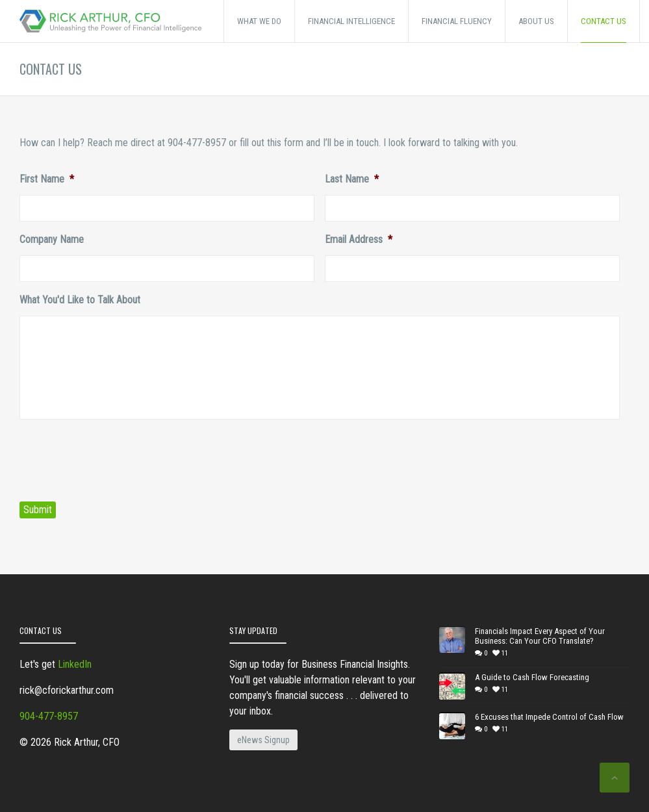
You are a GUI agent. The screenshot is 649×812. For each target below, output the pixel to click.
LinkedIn (75, 664)
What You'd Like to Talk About (80, 300)
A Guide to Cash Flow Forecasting (532, 677)
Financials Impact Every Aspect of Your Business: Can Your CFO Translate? (540, 636)
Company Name (52, 239)
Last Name (352, 179)
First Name (47, 179)
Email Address (359, 239)
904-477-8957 (49, 716)
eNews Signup (263, 740)
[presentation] (118, 455)
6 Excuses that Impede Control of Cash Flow (549, 717)
